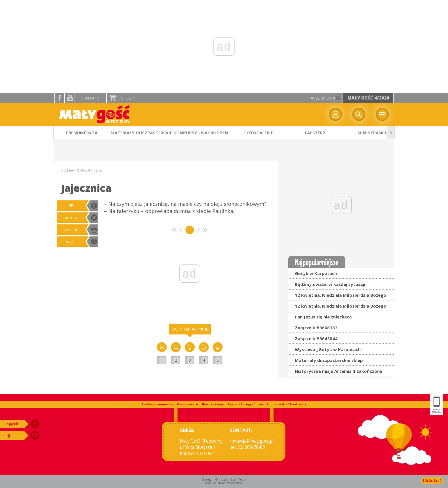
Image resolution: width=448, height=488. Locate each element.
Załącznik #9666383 (316, 328)
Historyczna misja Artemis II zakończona (339, 371)
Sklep (128, 98)
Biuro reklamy (213, 404)
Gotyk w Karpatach (316, 273)
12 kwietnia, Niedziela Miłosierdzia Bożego (341, 295)
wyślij (71, 242)
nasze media (321, 98)
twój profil (335, 114)
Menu (382, 114)
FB (71, 206)
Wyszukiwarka (359, 114)
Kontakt (90, 98)
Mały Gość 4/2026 (368, 98)
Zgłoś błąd (432, 481)
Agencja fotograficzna (245, 404)
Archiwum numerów (157, 404)
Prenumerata (187, 404)
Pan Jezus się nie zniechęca (323, 317)
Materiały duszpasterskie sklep (329, 360)
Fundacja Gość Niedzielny (287, 404)
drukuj (71, 230)
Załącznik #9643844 (316, 338)
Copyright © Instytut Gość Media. (224, 479)
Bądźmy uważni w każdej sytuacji (330, 284)
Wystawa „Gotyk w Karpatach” (329, 349)
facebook (59, 98)
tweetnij (71, 218)
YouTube (70, 98)
